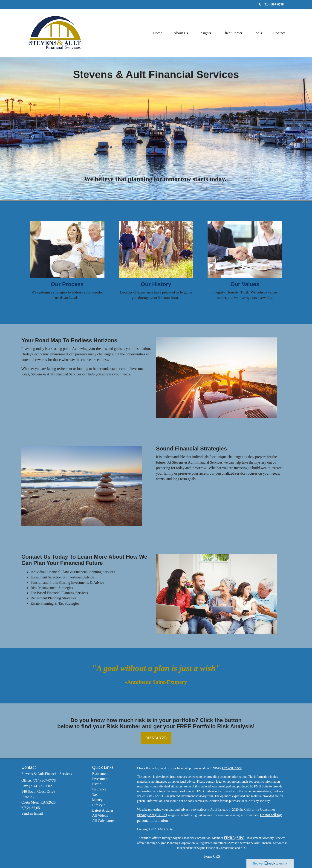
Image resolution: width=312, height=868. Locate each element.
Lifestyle (99, 805)
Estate (97, 784)
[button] (181, 33)
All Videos (100, 815)
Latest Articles (103, 810)
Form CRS (212, 856)
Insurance (99, 789)
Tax (95, 794)
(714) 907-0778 (271, 4)
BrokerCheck (232, 768)
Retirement (100, 774)
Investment (100, 779)
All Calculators (103, 821)
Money (97, 800)
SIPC (240, 838)
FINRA (229, 838)
